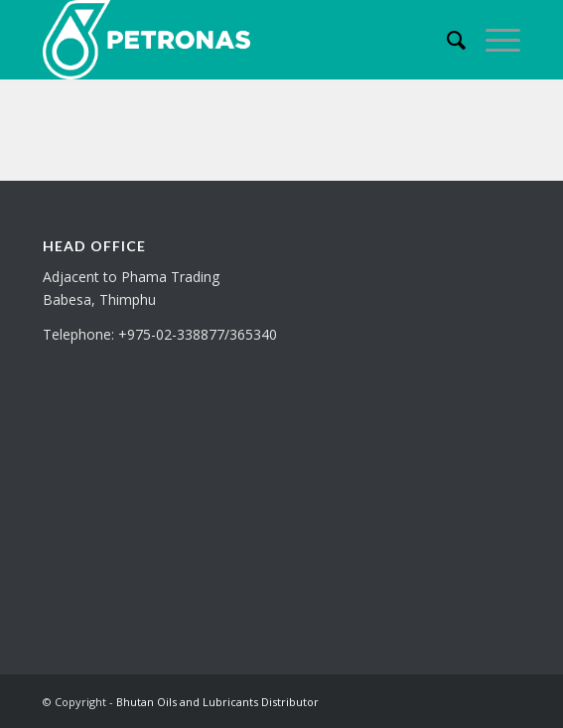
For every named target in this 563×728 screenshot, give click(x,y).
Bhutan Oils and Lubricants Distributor (217, 702)
